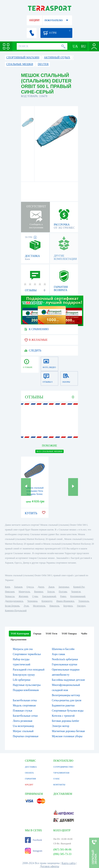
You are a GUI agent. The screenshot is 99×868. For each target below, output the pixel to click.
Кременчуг (47, 601)
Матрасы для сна (23, 649)
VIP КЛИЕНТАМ (61, 773)
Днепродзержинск (14, 601)
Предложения (18, 639)
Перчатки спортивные (26, 736)
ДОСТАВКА (31, 767)
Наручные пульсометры (27, 685)
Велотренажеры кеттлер (66, 695)
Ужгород (81, 606)
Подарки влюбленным (26, 690)
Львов (51, 587)
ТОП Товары (69, 633)
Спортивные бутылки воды (68, 711)
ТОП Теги (51, 633)
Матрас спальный (23, 731)
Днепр (41, 587)
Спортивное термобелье (27, 654)
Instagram (34, 851)
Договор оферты (49, 866)
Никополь (54, 606)
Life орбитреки (22, 680)
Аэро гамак (58, 654)
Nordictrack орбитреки (65, 659)
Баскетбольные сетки (25, 716)
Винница (39, 592)
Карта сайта (69, 863)
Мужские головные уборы (67, 736)
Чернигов (76, 592)
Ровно (63, 596)
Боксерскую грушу (24, 675)
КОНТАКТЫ (59, 785)
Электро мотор (60, 726)
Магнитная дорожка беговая (68, 731)
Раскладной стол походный (29, 670)
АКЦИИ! (34, 20)
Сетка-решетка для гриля (67, 700)
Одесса (30, 587)
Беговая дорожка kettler (66, 721)
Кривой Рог (79, 587)
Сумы (35, 596)
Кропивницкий (78, 596)
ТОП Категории (20, 633)
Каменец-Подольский (16, 611)
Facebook (33, 840)
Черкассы (10, 596)
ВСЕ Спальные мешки (49, 451)
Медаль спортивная (24, 706)
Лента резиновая (22, 721)
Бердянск (68, 606)
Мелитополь (39, 606)
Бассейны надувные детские (68, 680)
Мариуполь (24, 592)
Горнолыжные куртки (65, 664)
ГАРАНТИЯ (30, 779)
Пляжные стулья (22, 711)
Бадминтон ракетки (63, 706)
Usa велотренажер (23, 726)
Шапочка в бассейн (63, 649)
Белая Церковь (12, 606)
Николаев (10, 592)
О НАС (56, 779)
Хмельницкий (49, 596)
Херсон (51, 592)
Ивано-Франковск (65, 601)
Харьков (18, 587)
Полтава (63, 592)
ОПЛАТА (29, 773)
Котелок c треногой (63, 716)
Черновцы (32, 601)
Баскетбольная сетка (25, 700)
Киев (7, 587)
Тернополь (84, 601)
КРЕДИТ (29, 785)
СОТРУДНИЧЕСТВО (63, 767)
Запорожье (64, 587)
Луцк (26, 606)
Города (37, 633)
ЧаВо (84, 633)
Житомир (23, 596)
